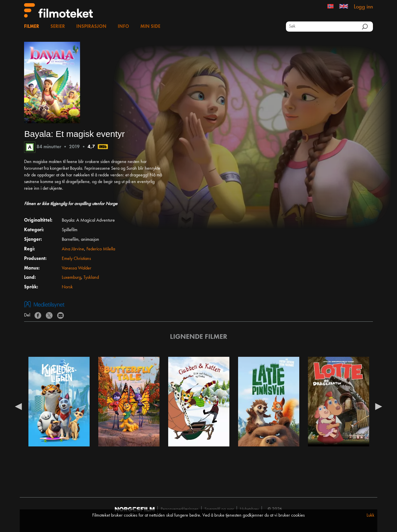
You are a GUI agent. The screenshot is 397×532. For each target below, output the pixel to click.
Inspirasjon (91, 27)
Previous (18, 406)
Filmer (32, 27)
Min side (150, 27)
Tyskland (91, 278)
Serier (58, 27)
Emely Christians (76, 259)
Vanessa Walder (77, 268)
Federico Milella (101, 249)
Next (379, 406)
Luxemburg (71, 278)
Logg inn (363, 7)
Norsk (67, 287)
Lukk (370, 515)
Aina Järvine (73, 249)
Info (123, 27)
